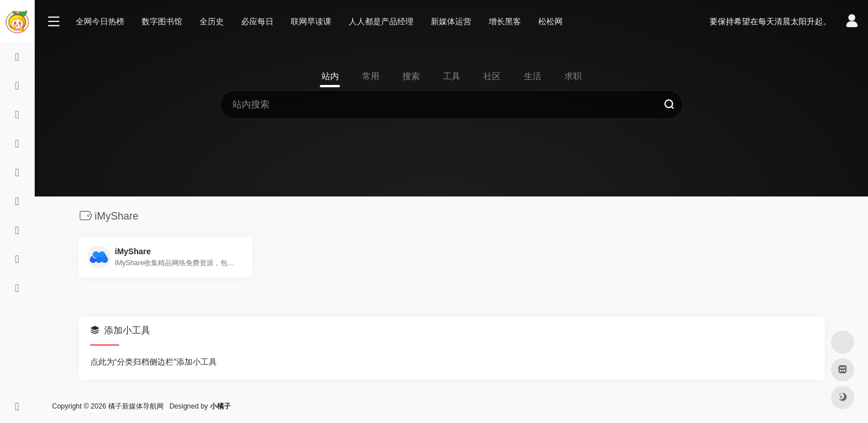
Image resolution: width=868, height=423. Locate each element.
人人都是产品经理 (381, 21)
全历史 (212, 21)
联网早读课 (311, 21)
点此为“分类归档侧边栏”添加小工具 (154, 362)
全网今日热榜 (100, 21)
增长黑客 (505, 21)
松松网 (551, 21)
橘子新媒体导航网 (136, 406)
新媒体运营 (451, 21)
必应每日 (257, 21)
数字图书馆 (162, 21)
